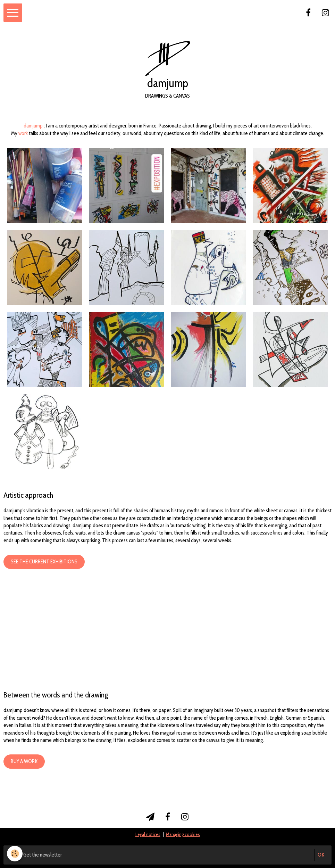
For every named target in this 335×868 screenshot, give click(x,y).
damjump (33, 126)
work (23, 133)
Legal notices (148, 834)
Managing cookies (183, 834)
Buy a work (24, 761)
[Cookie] (15, 854)
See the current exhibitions (44, 562)
